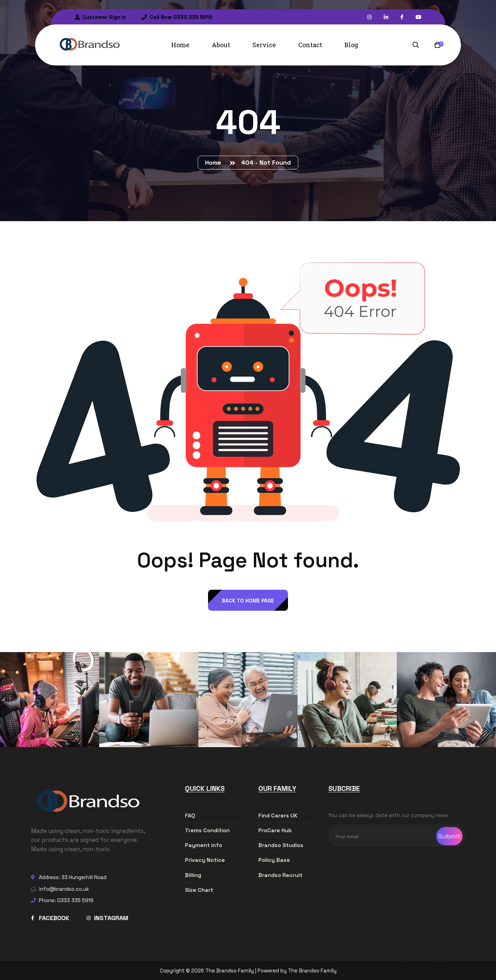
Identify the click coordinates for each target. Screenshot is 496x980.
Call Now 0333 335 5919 (177, 17)
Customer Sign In (101, 17)
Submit (449, 836)
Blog (351, 45)
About (221, 45)
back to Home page (248, 601)
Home (180, 45)
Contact (310, 45)
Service (264, 45)
